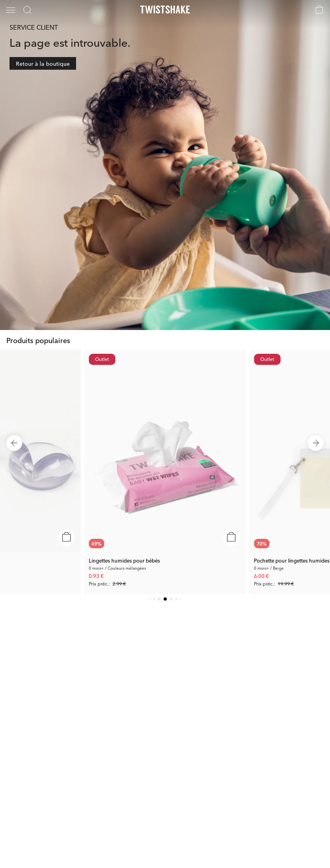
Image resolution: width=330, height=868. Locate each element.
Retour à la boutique (43, 63)
